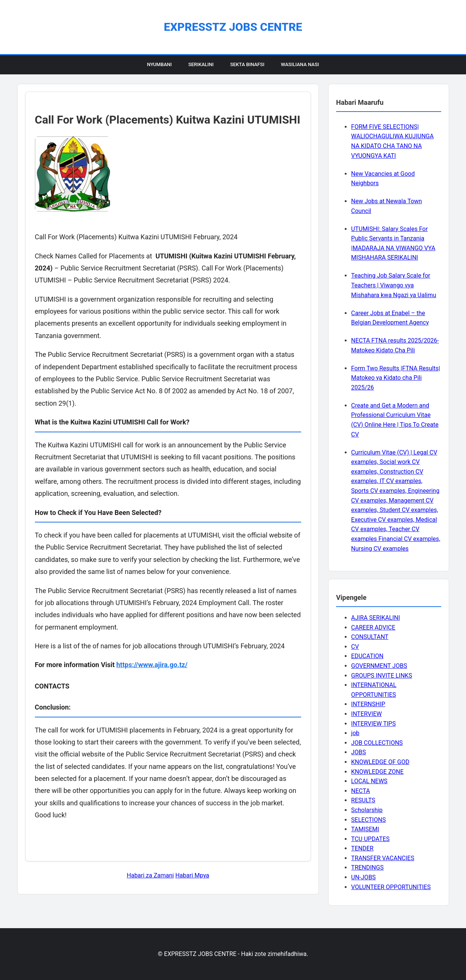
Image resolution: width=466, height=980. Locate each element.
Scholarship (367, 810)
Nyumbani (159, 64)
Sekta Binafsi (247, 64)
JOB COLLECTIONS (377, 743)
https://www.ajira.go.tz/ (152, 665)
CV (355, 647)
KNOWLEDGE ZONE (377, 772)
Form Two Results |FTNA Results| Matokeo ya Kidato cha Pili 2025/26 (396, 378)
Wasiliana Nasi (300, 64)
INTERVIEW (366, 714)
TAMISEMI (365, 829)
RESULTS (363, 800)
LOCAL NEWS (369, 781)
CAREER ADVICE (373, 627)
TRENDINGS (367, 868)
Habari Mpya (192, 875)
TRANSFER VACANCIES (383, 858)
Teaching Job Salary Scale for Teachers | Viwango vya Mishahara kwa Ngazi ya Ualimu (394, 285)
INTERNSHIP (368, 704)
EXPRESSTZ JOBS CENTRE (233, 27)
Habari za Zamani (150, 875)
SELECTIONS (368, 820)
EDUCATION (367, 656)
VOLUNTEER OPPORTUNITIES (391, 887)
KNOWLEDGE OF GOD (380, 762)
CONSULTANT (370, 637)
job (355, 733)
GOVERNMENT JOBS (379, 666)
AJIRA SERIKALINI (376, 618)
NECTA (360, 791)
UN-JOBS (363, 877)
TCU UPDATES (370, 839)
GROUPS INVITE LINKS (382, 676)
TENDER (362, 848)
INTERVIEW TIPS (373, 724)
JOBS (358, 752)
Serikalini (201, 64)
